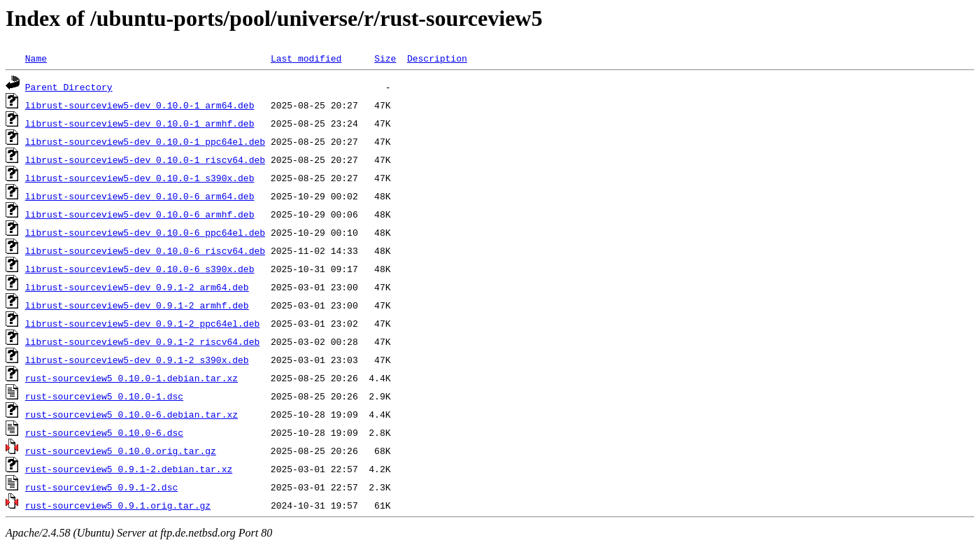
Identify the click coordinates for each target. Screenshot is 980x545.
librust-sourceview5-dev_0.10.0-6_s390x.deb (140, 269)
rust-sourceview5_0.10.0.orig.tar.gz (121, 451)
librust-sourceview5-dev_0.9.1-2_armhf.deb (137, 305)
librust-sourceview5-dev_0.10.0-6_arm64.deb (140, 196)
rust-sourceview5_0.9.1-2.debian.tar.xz (129, 469)
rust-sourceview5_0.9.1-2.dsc (101, 487)
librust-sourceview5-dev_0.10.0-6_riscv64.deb (145, 250)
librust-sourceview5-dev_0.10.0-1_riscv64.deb (145, 160)
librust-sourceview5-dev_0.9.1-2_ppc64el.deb (142, 323)
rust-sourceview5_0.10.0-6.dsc (104, 432)
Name (36, 58)
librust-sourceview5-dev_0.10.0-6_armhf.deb (140, 214)
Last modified (306, 58)
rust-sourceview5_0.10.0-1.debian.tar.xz (132, 378)
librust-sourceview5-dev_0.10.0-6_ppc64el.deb (145, 232)
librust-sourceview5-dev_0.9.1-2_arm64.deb (137, 287)
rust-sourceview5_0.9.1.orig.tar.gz (118, 505)
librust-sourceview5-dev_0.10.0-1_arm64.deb (140, 105)
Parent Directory (69, 87)
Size (385, 58)
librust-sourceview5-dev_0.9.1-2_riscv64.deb (142, 341)
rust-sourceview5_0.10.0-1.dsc (104, 396)
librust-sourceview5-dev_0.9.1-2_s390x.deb (137, 360)
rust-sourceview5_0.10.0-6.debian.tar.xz (132, 414)
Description (437, 58)
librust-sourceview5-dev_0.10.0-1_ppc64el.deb (145, 141)
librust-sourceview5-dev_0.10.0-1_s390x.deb (140, 178)
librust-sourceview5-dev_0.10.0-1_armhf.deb (140, 123)
